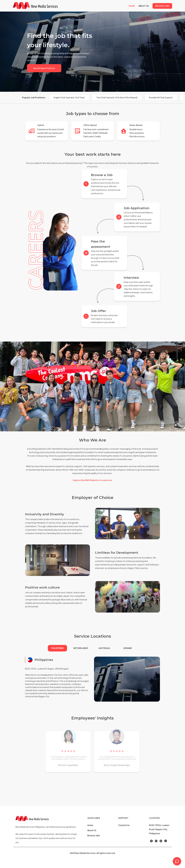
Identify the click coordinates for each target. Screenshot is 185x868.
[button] (69, 98)
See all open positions (44, 68)
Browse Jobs (162, 6)
